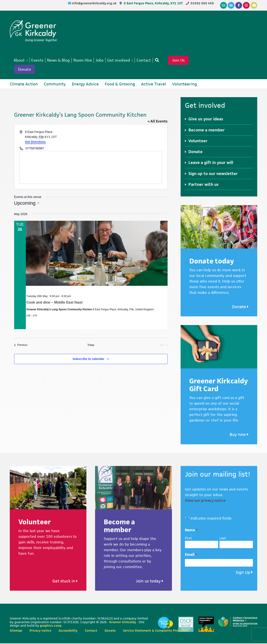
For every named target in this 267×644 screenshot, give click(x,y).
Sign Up (243, 573)
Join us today (149, 582)
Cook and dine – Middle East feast (55, 303)
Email (191, 555)
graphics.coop (51, 626)
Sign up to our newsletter (213, 174)
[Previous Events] (21, 346)
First (188, 539)
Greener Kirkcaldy (34, 29)
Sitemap (16, 631)
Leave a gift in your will (211, 163)
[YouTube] (254, 5)
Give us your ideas (206, 120)
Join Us (185, 60)
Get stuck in (65, 582)
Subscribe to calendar (88, 360)
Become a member (207, 131)
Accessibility (68, 631)
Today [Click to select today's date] (91, 346)
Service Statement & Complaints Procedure (156, 631)
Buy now (239, 435)
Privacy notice (40, 631)
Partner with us (204, 185)
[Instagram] (246, 5)
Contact (91, 631)
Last (223, 539)
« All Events (158, 122)
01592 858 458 (202, 3)
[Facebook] (239, 5)
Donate (25, 70)
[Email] (223, 5)
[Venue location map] (91, 168)
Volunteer (198, 141)
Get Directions (35, 142)
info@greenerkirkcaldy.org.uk (95, 3)
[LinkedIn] (231, 5)
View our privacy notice (205, 501)
